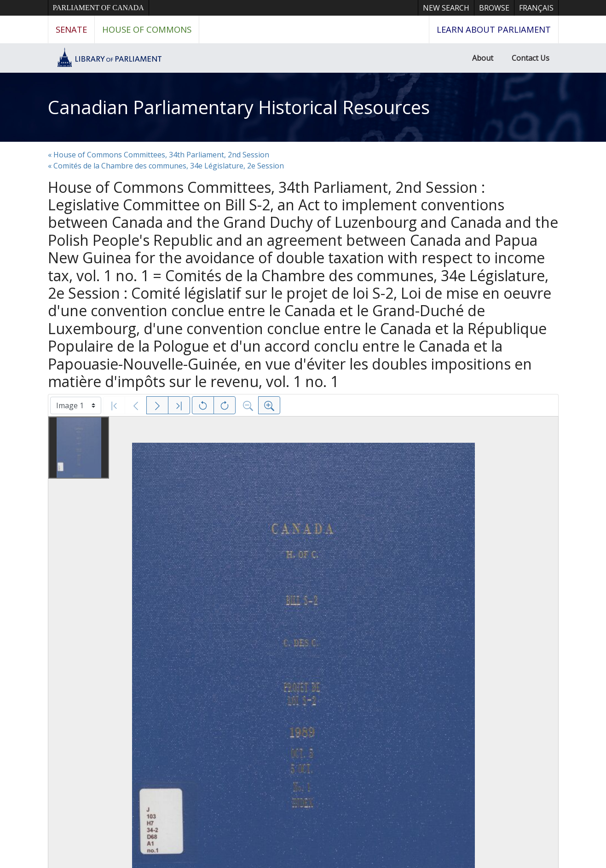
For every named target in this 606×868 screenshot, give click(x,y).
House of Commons (147, 29)
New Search (446, 8)
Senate (71, 29)
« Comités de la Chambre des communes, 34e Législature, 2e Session (166, 166)
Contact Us (531, 58)
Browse (494, 8)
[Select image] (76, 405)
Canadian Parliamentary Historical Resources (239, 107)
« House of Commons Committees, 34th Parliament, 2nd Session (159, 155)
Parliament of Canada (98, 8)
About (483, 58)
